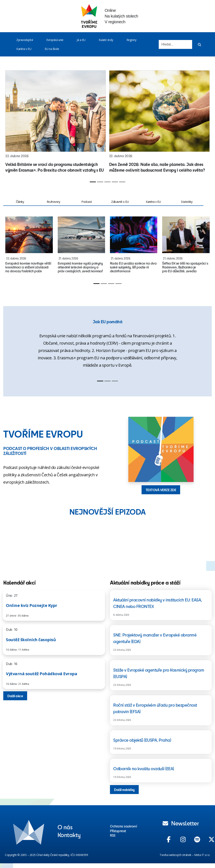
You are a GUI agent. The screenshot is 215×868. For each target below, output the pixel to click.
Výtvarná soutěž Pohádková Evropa (42, 674)
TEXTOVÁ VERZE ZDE (161, 490)
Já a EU (81, 40)
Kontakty (69, 835)
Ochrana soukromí (123, 826)
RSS (113, 835)
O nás (65, 827)
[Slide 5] (122, 182)
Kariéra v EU (24, 49)
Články (20, 202)
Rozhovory (53, 202)
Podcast (87, 202)
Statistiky (187, 202)
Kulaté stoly (106, 40)
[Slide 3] (107, 182)
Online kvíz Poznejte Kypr (32, 605)
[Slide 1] (93, 182)
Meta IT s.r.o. (202, 855)
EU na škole (52, 49)
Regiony (131, 40)
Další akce (15, 696)
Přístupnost (118, 831)
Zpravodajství (25, 40)
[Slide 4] (115, 182)
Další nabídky (124, 790)
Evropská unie (55, 40)
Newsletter (181, 823)
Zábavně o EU (120, 202)
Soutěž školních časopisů (31, 640)
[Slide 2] (100, 182)
